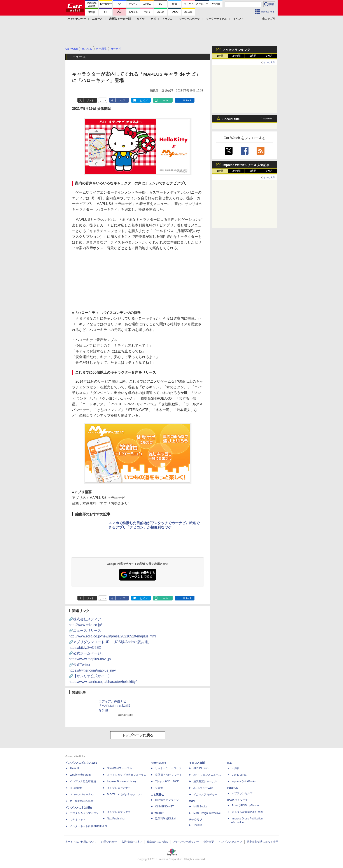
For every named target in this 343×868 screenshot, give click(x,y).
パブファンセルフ (242, 793)
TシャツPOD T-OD (167, 781)
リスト (103, 100)
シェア (122, 100)
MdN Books (200, 807)
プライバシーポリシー (186, 842)
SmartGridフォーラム (120, 768)
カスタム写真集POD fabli (247, 812)
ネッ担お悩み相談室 (82, 801)
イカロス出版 (197, 763)
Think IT (74, 768)
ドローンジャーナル (82, 794)
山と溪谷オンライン (167, 800)
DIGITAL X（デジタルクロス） (125, 794)
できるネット (78, 820)
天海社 (236, 768)
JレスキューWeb (203, 788)
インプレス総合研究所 (83, 781)
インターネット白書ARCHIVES (88, 826)
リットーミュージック (168, 768)
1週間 (253, 56)
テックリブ (196, 820)
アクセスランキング (236, 50)
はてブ (144, 100)
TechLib (198, 825)
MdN (192, 801)
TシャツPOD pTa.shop (246, 805)
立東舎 (159, 788)
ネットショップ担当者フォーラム (127, 775)
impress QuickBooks (244, 781)
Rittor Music (158, 763)
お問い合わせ (109, 842)
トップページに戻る (138, 735)
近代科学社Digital (165, 819)
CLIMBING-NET (164, 807)
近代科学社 (157, 813)
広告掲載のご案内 (132, 842)
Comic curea (239, 775)
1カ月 (269, 56)
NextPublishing (116, 819)
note (166, 100)
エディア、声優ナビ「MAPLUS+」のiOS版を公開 (115, 706)
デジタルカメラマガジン (84, 813)
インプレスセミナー (119, 788)
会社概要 (209, 842)
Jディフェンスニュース (207, 775)
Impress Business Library (122, 781)
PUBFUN (233, 788)
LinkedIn (188, 100)
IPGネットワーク (237, 800)
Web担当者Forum (80, 775)
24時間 (236, 56)
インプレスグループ (230, 842)
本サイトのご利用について (81, 842)
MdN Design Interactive (207, 813)
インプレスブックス (119, 812)
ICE (229, 763)
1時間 (220, 56)
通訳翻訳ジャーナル (205, 781)
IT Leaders (76, 788)
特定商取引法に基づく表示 (262, 842)
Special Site (231, 119)
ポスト (90, 100)
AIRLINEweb (201, 768)
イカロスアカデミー (205, 794)
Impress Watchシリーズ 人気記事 (246, 165)
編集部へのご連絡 (157, 842)
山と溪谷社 (157, 794)
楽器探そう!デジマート (169, 775)
